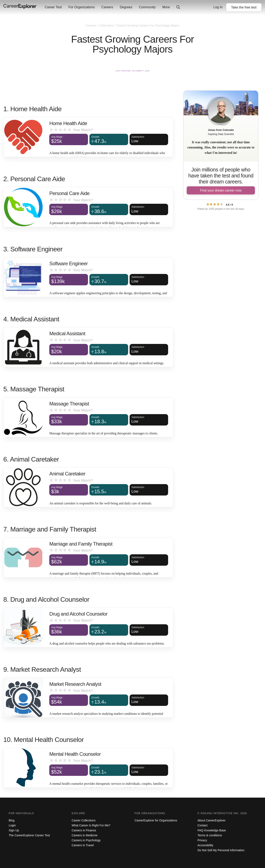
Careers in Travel (83, 845)
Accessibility (205, 845)
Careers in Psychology (86, 840)
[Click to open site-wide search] (178, 7)
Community (147, 7)
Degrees (126, 7)
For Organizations (81, 7)
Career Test (53, 7)
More (166, 7)
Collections (107, 25)
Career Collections (84, 820)
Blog (12, 820)
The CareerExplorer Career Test (29, 835)
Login (12, 825)
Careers (107, 7)
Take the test (244, 7)
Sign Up (14, 830)
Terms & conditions (210, 835)
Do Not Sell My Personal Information (221, 850)
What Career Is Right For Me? (91, 825)
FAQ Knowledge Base (212, 830)
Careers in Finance (84, 830)
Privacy (202, 840)
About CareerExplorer (211, 820)
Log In (218, 7)
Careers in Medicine (85, 835)
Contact (202, 825)
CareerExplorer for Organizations (156, 820)
